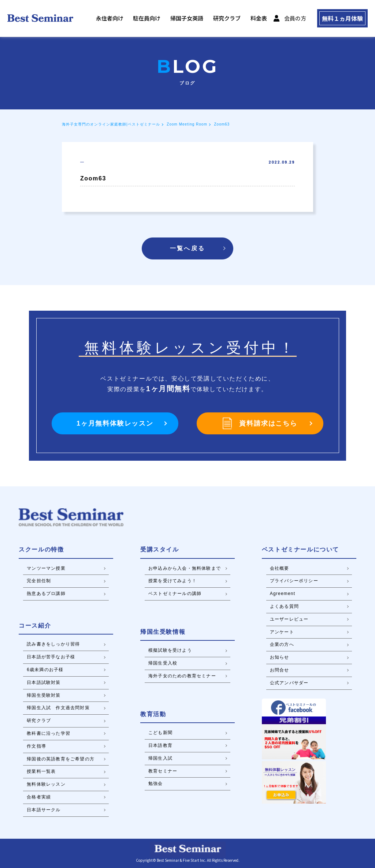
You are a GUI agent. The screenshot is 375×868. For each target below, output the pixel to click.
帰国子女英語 (183, 18)
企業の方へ (282, 644)
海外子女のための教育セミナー (182, 676)
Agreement (283, 594)
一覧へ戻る (187, 248)
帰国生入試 (160, 758)
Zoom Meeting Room (187, 124)
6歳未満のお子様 (45, 670)
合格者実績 (39, 797)
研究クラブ (222, 18)
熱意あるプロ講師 (46, 594)
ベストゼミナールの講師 (175, 594)
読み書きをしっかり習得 (53, 644)
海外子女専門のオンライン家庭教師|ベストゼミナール (111, 124)
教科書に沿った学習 (49, 733)
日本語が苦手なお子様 (51, 657)
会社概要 (280, 568)
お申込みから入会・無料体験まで (185, 568)
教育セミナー (163, 771)
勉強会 (156, 783)
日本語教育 (160, 745)
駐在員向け (143, 18)
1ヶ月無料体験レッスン (115, 423)
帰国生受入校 (163, 663)
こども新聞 (160, 733)
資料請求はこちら (260, 424)
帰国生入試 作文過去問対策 (58, 708)
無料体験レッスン (46, 784)
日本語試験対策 (44, 682)
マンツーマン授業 (46, 568)
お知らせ (280, 657)
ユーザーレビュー (289, 619)
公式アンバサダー (289, 683)
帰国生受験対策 (44, 695)
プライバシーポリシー (294, 581)
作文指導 (36, 746)
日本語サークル (44, 810)
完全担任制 (39, 581)
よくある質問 (284, 606)
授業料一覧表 (41, 771)
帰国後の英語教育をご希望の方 (61, 759)
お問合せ (280, 670)
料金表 (254, 18)
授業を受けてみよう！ (172, 581)
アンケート (282, 632)
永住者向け (106, 18)
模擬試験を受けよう (170, 650)
